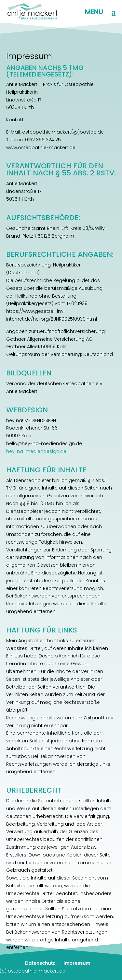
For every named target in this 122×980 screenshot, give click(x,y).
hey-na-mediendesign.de (36, 451)
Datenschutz (40, 963)
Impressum (77, 963)
